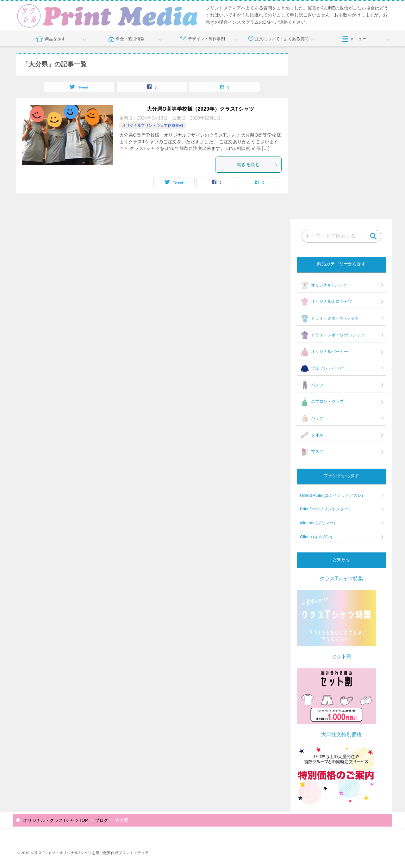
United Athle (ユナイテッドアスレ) (331, 495)
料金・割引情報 (127, 39)
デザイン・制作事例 (202, 39)
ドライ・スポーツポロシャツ (332, 335)
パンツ (312, 385)
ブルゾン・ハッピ (322, 369)
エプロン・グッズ (322, 402)
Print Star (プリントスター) (325, 509)
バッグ (312, 419)
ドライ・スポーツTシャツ (329, 318)
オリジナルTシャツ (323, 285)
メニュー (354, 39)
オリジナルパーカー (324, 352)
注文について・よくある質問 (278, 39)
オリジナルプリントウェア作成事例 (153, 126)
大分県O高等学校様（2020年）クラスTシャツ (200, 109)
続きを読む (258, 164)
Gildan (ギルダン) (316, 537)
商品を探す (50, 39)
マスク (312, 452)
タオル (312, 435)
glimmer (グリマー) (318, 523)
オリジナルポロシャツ (326, 302)
